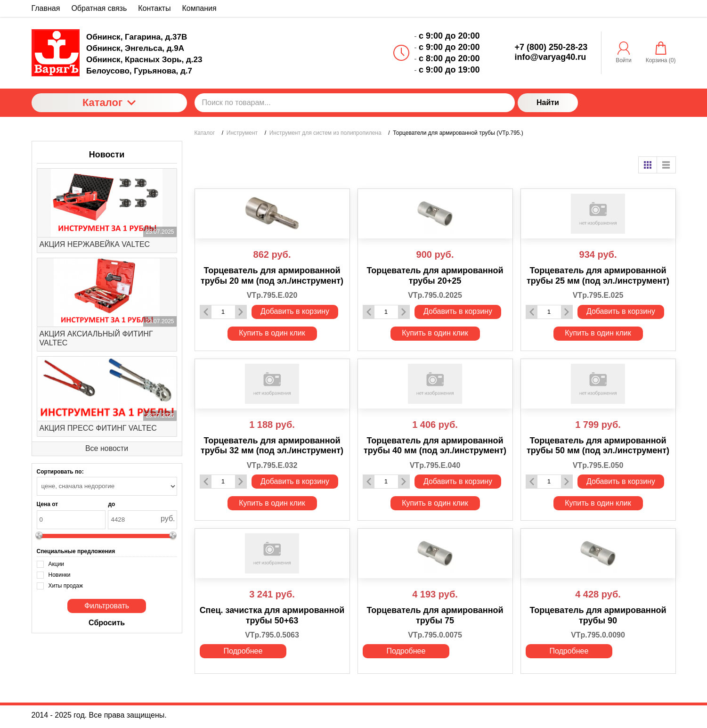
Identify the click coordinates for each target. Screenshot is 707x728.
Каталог (109, 102)
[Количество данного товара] (223, 312)
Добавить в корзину (295, 311)
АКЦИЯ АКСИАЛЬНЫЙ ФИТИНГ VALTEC (96, 338)
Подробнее (243, 651)
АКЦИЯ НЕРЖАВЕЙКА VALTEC (95, 244)
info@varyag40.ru (551, 57)
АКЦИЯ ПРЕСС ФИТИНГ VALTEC (98, 428)
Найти (548, 102)
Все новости (107, 448)
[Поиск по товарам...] (355, 103)
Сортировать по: (60, 472)
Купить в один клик (272, 333)
